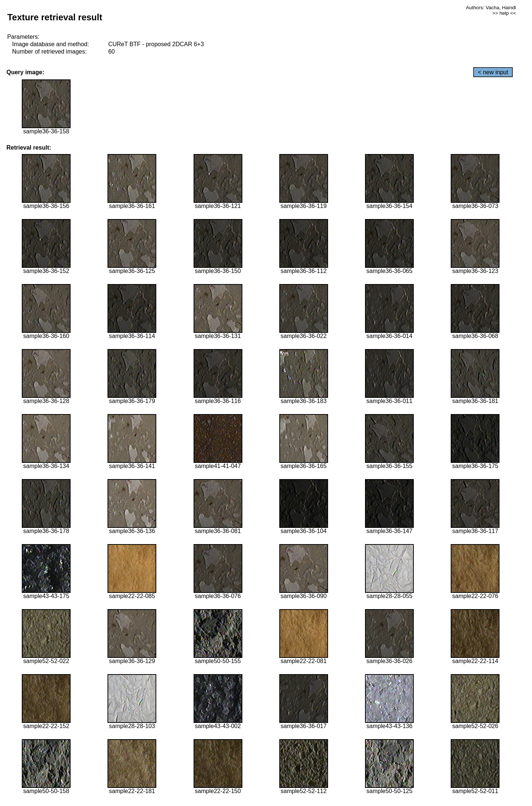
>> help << (504, 13)
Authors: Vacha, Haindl (491, 8)
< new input (493, 72)
